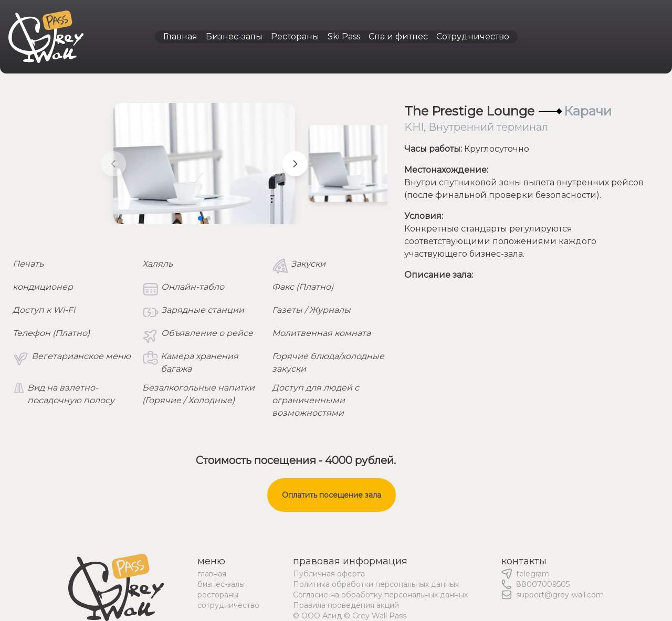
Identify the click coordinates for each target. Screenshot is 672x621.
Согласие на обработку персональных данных (380, 595)
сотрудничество (228, 605)
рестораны (218, 595)
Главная (180, 36)
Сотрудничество (473, 36)
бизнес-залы (221, 584)
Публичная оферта (329, 574)
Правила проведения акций (346, 605)
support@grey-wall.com (560, 595)
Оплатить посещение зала (332, 495)
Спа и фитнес (398, 36)
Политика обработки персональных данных (376, 584)
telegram (533, 574)
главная (212, 574)
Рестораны (295, 36)
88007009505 (543, 584)
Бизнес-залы (234, 36)
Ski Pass (344, 36)
